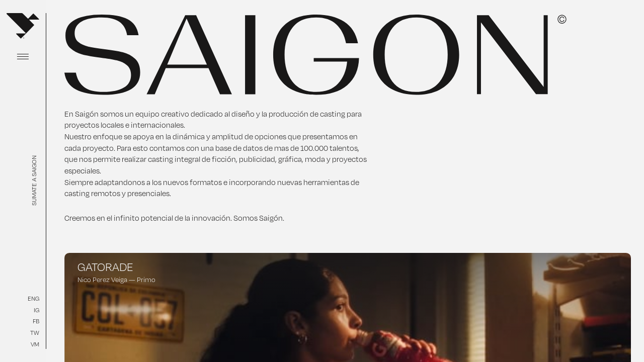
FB (36, 321)
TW (35, 333)
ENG (33, 298)
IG (36, 310)
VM (35, 344)
